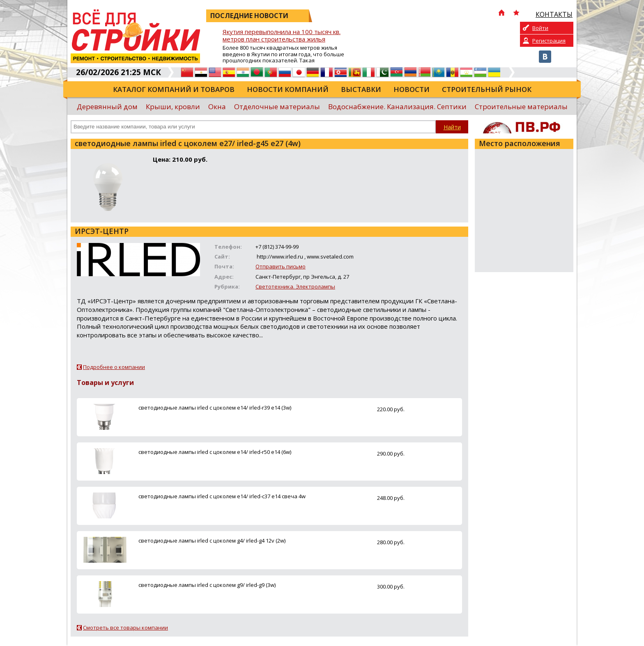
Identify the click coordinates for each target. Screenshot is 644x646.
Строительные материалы (521, 107)
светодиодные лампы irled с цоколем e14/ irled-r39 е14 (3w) (215, 408)
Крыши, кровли (173, 107)
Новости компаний (288, 89)
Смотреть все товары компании (125, 628)
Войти (540, 28)
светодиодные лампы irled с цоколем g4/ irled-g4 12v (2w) (212, 541)
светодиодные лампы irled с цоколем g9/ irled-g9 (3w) (207, 585)
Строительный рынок (487, 89)
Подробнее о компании (114, 367)
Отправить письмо (281, 266)
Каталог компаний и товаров (174, 89)
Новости (412, 89)
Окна (217, 107)
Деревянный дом (107, 107)
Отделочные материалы (277, 107)
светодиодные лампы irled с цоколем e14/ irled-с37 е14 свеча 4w (222, 496)
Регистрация (549, 41)
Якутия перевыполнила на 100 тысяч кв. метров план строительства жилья (282, 36)
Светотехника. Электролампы (295, 286)
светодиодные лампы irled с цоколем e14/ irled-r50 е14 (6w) (215, 452)
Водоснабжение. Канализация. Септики (397, 107)
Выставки (361, 89)
